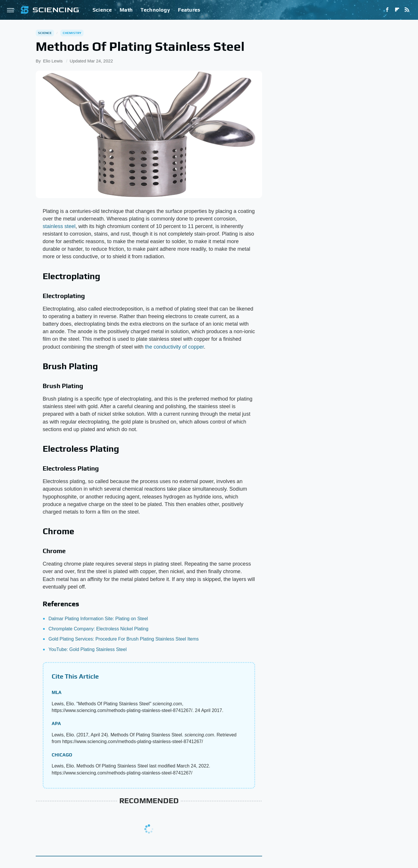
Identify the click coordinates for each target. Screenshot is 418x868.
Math (126, 10)
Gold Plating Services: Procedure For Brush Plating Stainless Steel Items (124, 639)
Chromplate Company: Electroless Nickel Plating (98, 629)
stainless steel (59, 226)
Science (102, 10)
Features (189, 10)
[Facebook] (387, 10)
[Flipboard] (397, 10)
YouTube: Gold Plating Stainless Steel (88, 649)
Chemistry (72, 33)
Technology (155, 10)
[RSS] (407, 10)
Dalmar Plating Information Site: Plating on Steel (98, 619)
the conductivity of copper (174, 347)
